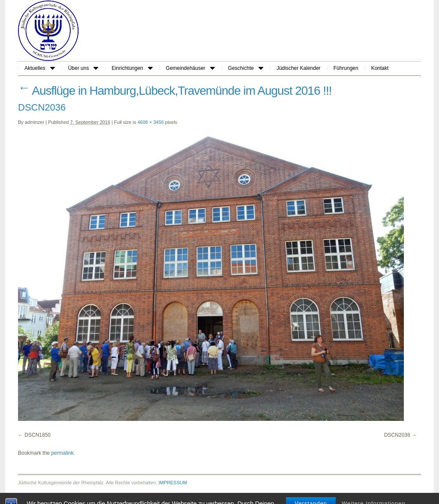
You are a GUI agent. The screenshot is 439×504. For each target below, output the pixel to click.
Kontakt (380, 68)
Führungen (346, 68)
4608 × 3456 (151, 122)
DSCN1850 (38, 435)
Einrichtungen (132, 68)
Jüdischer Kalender (299, 68)
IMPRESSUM (173, 483)
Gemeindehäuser (190, 68)
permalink (62, 453)
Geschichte (246, 68)
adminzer (35, 122)
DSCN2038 (397, 435)
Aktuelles (40, 68)
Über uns (83, 68)
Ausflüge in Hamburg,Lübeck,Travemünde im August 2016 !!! (175, 91)
